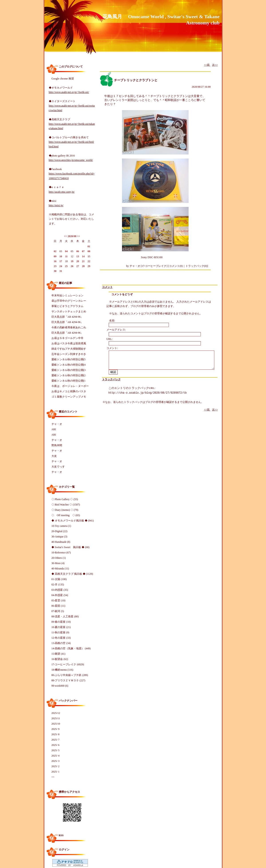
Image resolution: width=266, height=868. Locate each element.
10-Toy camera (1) (61, 526)
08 (89, 251)
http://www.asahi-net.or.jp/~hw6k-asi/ (69, 92)
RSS (61, 835)
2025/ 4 (55, 756)
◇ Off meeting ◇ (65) (66, 515)
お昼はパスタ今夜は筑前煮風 (69, 343)
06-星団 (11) (58, 606)
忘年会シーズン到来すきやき (69, 354)
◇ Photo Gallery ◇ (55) (65, 499)
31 (61, 271)
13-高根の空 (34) (61, 643)
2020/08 (72, 236)
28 (83, 266)
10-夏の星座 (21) (61, 627)
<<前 (207, 65)
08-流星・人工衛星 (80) (65, 616)
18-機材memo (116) (62, 670)
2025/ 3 (55, 761)
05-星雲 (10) (58, 600)
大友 (54, 456)
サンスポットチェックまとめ (69, 311)
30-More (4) (58, 563)
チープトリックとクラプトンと (136, 80)
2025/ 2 (55, 766)
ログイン (64, 850)
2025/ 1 (55, 772)
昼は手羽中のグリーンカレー (69, 301)
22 (89, 261)
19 (72, 261)
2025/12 (56, 713)
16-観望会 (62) (60, 659)
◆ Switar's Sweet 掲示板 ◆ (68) (70, 547)
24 (61, 266)
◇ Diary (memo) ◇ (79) (65, 510)
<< (65, 236)
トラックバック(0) (196, 266)
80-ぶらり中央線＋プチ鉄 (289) (70, 675)
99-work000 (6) (60, 686)
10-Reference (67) (61, 553)
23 (55, 266)
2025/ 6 (55, 745)
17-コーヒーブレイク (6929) (68, 664)
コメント (107, 287)
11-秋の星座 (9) (60, 632)
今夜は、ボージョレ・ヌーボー (70, 386)
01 (89, 246)
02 (55, 251)
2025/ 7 (55, 740)
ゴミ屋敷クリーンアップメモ (69, 397)
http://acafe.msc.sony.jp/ (62, 192)
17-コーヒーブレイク (154, 266)
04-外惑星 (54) (60, 595)
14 (83, 256)
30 (55, 271)
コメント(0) (176, 266)
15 (89, 256)
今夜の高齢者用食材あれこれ (69, 327)
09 (55, 256)
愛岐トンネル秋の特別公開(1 (69, 381)
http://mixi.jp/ (56, 205)
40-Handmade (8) (61, 542)
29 (89, 266)
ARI (54, 429)
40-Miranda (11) (60, 569)
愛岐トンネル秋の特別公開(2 (69, 375)
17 (61, 261)
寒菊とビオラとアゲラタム (67, 306)
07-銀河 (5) (58, 611)
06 (78, 251)
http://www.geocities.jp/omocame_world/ (71, 160)
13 (78, 256)
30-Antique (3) (59, 537)
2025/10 (56, 724)
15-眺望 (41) (58, 654)
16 (55, 261)
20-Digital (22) (59, 531)
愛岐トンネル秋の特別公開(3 (69, 370)
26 (72, 266)
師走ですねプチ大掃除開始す (69, 349)
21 (83, 261)
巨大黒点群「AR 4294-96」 (67, 317)
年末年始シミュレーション (67, 295)
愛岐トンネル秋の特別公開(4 (69, 365)
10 (61, 256)
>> (79, 236)
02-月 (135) (58, 585)
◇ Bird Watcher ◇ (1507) (66, 505)
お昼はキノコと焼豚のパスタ (69, 391)
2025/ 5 (55, 750)
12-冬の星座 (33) (61, 638)
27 (78, 266)
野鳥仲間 (57, 445)
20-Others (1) (59, 558)
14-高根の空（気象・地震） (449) (71, 648)
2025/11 (56, 718)
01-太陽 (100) (59, 579)
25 (66, 266)
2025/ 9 (55, 729)
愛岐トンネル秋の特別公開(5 (69, 359)
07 (83, 251)
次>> (215, 65)
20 (78, 261)
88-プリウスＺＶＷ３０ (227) (68, 680)
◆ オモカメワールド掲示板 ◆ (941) (73, 521)
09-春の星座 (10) (61, 622)
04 (66, 251)
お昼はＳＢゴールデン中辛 (67, 338)
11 (66, 256)
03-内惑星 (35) (60, 590)
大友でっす (58, 467)
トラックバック (111, 379)
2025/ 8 (55, 734)
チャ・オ (57, 424)
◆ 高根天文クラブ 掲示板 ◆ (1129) (72, 574)
